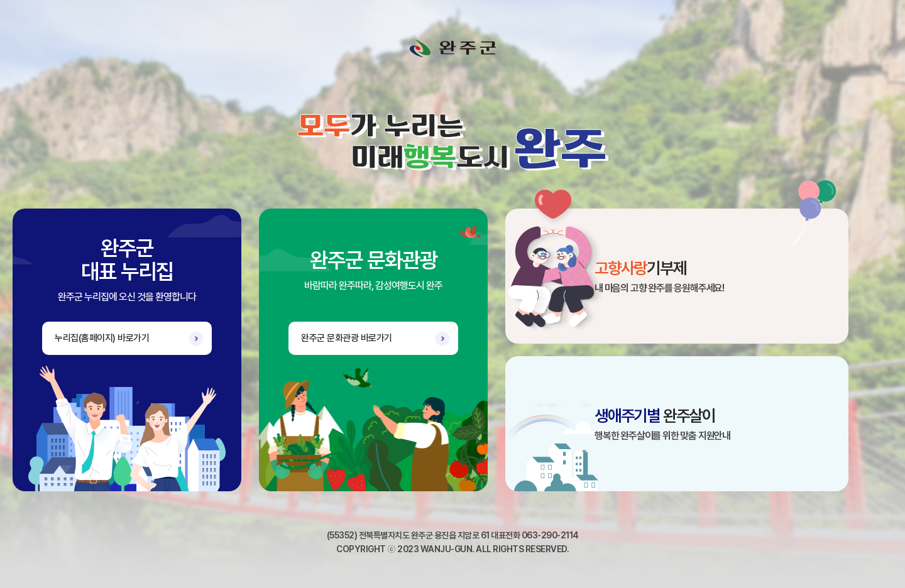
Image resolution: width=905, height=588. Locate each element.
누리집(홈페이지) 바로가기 (102, 338)
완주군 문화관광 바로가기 (347, 338)
